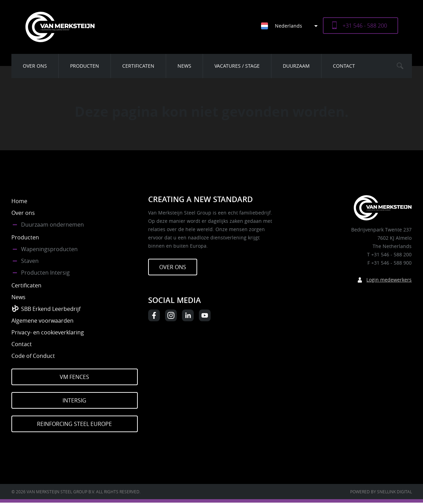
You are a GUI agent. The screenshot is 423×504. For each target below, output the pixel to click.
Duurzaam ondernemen (52, 225)
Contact (344, 66)
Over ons (35, 66)
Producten (85, 66)
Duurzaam (296, 66)
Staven (30, 261)
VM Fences (74, 377)
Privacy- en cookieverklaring (48, 332)
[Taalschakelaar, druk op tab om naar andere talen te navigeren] (292, 26)
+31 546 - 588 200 (365, 26)
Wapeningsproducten (49, 249)
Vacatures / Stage (237, 66)
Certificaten (138, 66)
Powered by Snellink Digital (381, 492)
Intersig (74, 400)
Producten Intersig (45, 273)
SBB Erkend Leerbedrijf (51, 309)
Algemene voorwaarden (42, 321)
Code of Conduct (33, 356)
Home (19, 201)
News (184, 66)
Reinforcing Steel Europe (74, 424)
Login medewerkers (389, 280)
